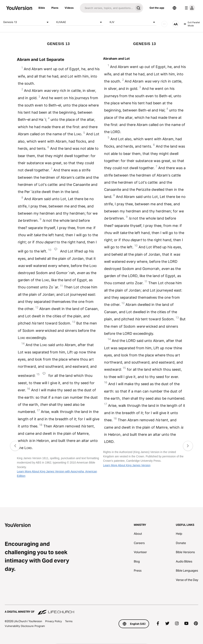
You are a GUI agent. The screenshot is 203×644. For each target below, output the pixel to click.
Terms (69, 621)
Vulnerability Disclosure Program (25, 626)
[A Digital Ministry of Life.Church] (101, 610)
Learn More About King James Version (127, 465)
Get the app (157, 8)
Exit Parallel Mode (192, 24)
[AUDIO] (164, 24)
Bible (42, 8)
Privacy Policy (54, 621)
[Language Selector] (174, 8)
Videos (69, 8)
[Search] (107, 8)
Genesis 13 (27, 22)
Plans (55, 8)
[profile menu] (189, 8)
